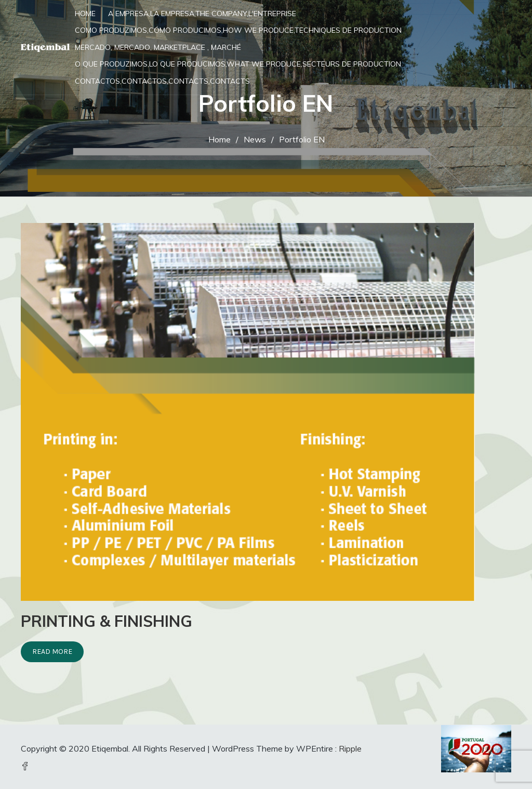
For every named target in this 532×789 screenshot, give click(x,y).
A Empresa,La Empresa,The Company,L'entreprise (202, 14)
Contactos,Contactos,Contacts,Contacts (162, 81)
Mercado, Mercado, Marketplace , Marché (158, 47)
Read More (52, 652)
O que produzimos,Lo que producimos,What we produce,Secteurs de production (238, 64)
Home (85, 14)
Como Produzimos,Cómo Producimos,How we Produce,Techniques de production (238, 30)
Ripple (350, 748)
